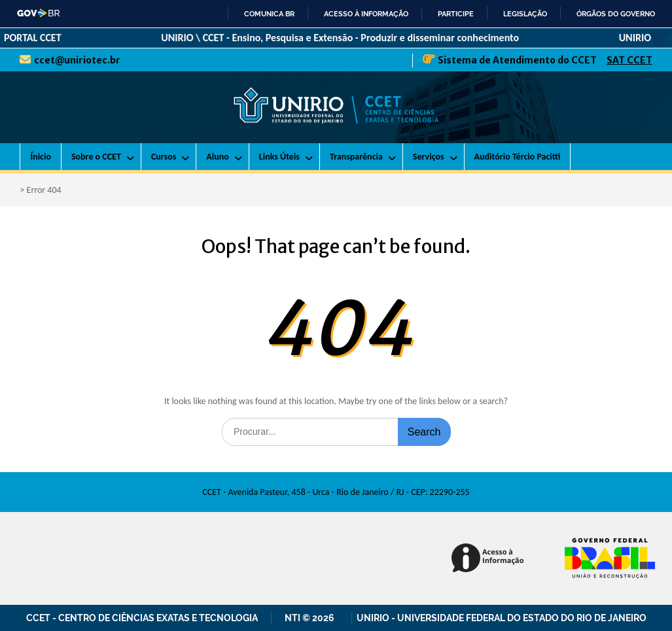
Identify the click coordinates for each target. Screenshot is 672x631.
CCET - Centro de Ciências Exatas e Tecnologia (142, 618)
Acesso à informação (366, 14)
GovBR (39, 13)
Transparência (356, 157)
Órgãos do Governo (616, 14)
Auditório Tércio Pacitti (518, 157)
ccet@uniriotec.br (77, 60)
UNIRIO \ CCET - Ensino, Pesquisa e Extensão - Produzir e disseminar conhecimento (340, 38)
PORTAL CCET (33, 38)
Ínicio (41, 157)
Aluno (217, 157)
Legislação (525, 14)
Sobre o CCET (96, 157)
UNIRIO (643, 38)
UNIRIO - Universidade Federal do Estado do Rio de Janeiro (502, 618)
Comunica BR (269, 14)
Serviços (429, 157)
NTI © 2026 (311, 618)
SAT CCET (629, 60)
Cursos (164, 157)
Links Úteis (279, 157)
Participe (456, 14)
